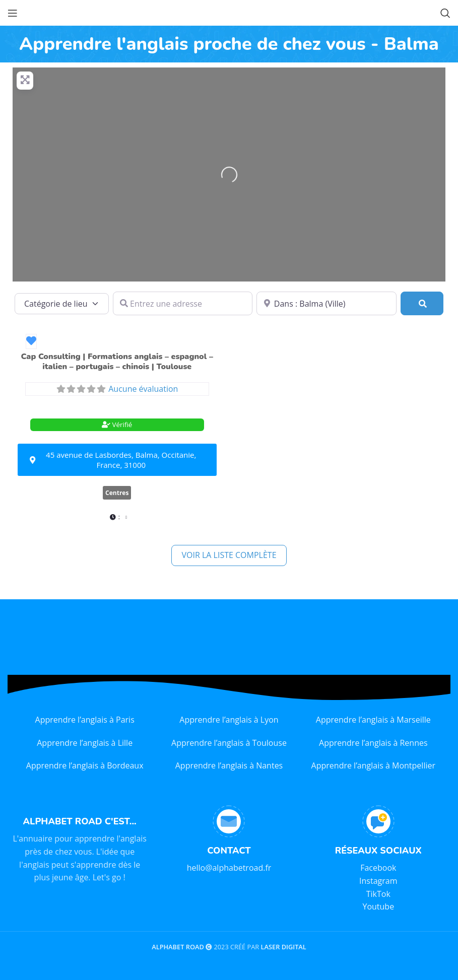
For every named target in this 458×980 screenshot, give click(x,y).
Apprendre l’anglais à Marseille (373, 720)
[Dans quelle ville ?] (326, 303)
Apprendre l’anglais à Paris (85, 720)
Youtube (378, 906)
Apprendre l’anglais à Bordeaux (85, 765)
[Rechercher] (422, 303)
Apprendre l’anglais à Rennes (373, 743)
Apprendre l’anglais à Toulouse (229, 743)
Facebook (378, 868)
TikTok (378, 894)
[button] (117, 517)
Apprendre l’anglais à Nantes (229, 765)
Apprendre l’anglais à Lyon (229, 720)
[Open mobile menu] (13, 13)
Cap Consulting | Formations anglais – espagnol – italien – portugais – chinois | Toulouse (117, 362)
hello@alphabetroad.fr (229, 868)
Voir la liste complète (229, 555)
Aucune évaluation (143, 389)
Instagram (378, 881)
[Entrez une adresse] (183, 303)
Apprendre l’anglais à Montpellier (373, 765)
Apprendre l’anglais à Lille (85, 743)
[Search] (445, 13)
